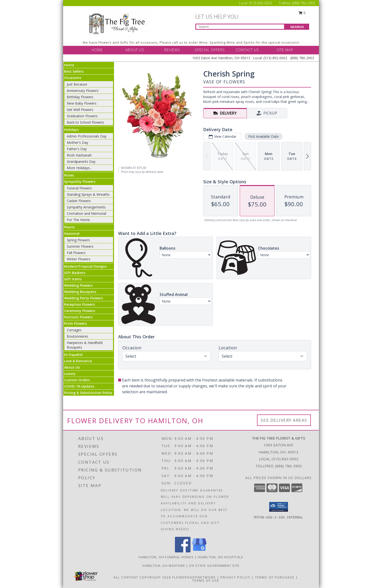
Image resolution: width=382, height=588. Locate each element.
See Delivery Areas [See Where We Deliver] (284, 420)
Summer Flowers (80, 246)
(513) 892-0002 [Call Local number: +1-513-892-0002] (261, 3)
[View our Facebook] (183, 551)
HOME (97, 50)
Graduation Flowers (82, 116)
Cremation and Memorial (86, 213)
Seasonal (72, 233)
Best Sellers (74, 71)
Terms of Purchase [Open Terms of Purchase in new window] (275, 577)
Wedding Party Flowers (83, 298)
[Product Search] (240, 27)
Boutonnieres (77, 336)
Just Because (77, 84)
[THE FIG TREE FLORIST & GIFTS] (117, 22)
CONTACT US (247, 50)
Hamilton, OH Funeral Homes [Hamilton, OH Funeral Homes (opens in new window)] (166, 557)
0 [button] (302, 13)
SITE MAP (285, 50)
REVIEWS (172, 50)
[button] (279, 507)
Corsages (74, 330)
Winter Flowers (79, 259)
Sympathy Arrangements (86, 207)
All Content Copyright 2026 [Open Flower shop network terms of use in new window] (142, 577)
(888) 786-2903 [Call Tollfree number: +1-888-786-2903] (304, 3)
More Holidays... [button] (79, 168)
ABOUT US (135, 50)
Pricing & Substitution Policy (88, 393)
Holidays (71, 130)
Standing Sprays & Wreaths (88, 194)
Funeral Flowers (79, 188)
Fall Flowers (76, 253)
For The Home (78, 220)
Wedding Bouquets (80, 292)
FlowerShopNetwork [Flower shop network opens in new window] (194, 577)
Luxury (70, 374)
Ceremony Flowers (80, 311)
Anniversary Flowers (83, 91)
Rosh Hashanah (79, 155)
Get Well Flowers (80, 110)
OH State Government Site (214, 566)
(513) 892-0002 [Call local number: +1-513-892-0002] (285, 459)
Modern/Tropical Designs (85, 266)
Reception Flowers (79, 304)
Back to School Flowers (85, 122)
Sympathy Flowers (80, 181)
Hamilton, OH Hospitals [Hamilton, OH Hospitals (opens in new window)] (221, 557)
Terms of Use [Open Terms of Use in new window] (206, 580)
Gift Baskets (75, 273)
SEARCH (297, 27)
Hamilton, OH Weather (164, 566)
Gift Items (73, 279)
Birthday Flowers (80, 97)
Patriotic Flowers (78, 317)
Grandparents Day (81, 162)
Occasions (73, 78)
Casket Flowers (79, 201)
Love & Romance (78, 361)
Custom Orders (77, 380)
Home (69, 65)
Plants (69, 227)
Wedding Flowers (78, 285)
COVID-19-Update (79, 386)
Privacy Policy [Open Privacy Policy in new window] (235, 577)
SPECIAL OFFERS (210, 50)
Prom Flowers (75, 323)
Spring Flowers (78, 240)
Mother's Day (77, 142)
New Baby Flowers (82, 103)
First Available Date (263, 136)
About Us (72, 367)
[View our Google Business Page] (199, 551)
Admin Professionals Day (87, 136)
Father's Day (77, 149)
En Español (73, 355)
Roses (69, 175)
